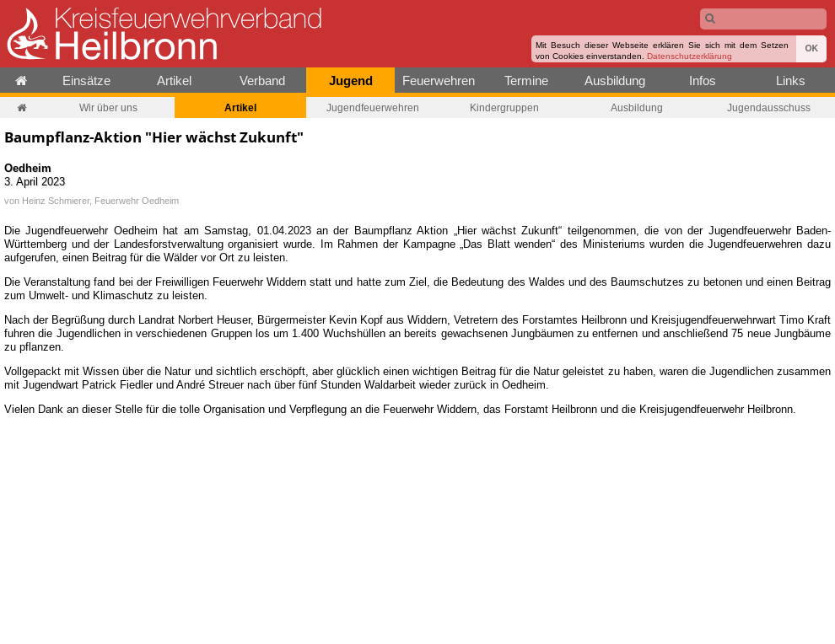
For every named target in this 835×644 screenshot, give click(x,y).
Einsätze (86, 80)
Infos (703, 80)
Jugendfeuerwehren (373, 107)
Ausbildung (615, 80)
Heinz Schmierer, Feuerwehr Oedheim (100, 201)
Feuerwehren (439, 80)
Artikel (174, 80)
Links (791, 80)
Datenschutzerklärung (690, 56)
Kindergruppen (504, 107)
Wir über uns (108, 107)
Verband (262, 80)
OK (811, 48)
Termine (526, 80)
